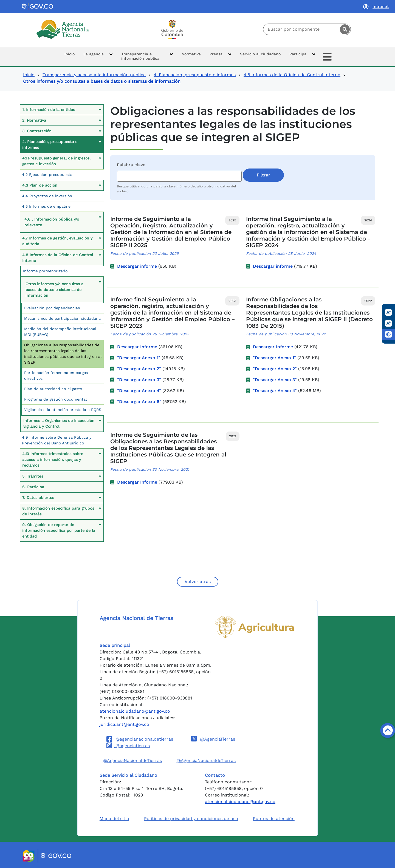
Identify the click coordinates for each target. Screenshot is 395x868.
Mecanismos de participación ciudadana (62, 318)
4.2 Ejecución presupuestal (48, 175)
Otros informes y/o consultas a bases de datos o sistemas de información (54, 290)
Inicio (29, 75)
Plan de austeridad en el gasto (53, 389)
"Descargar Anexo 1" (139, 358)
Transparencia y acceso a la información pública (94, 75)
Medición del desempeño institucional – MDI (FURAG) (62, 332)
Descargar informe (137, 266)
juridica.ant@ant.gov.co (124, 724)
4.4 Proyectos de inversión (47, 196)
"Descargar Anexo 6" (139, 402)
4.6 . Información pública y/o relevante (52, 222)
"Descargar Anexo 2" (139, 369)
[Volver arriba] (388, 730)
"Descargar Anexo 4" (139, 391)
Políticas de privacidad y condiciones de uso (191, 819)
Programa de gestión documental (55, 399)
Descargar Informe (137, 347)
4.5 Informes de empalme (46, 206)
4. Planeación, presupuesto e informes (195, 75)
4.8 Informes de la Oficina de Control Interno (292, 75)
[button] (98, 57)
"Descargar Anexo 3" (139, 380)
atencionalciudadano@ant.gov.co (135, 711)
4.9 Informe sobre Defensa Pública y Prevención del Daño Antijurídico (57, 440)
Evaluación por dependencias (52, 308)
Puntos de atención (274, 819)
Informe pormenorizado (45, 271)
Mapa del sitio (114, 819)
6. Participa (33, 487)
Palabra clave (131, 165)
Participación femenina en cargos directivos (56, 376)
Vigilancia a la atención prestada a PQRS (63, 410)
